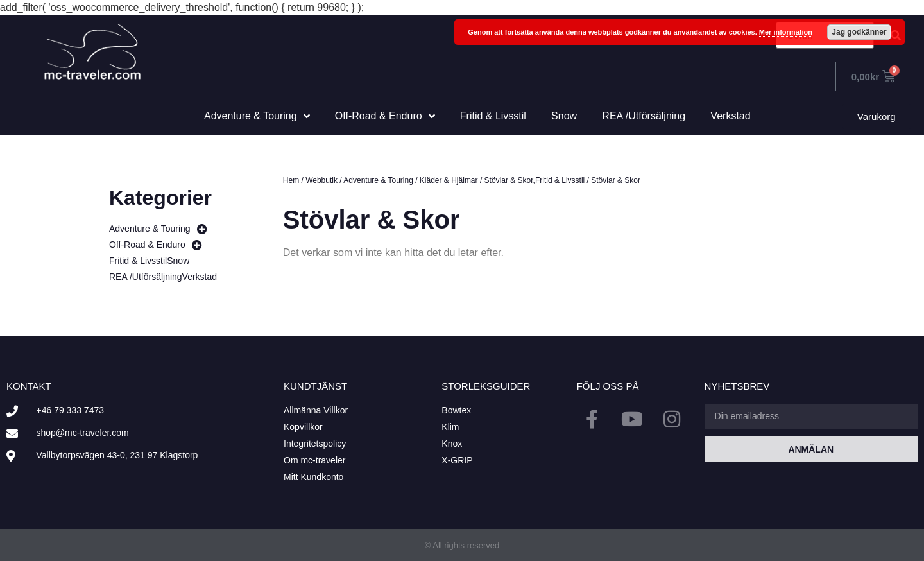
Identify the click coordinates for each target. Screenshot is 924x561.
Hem (291, 180)
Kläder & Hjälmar (449, 180)
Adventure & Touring (378, 180)
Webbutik (321, 180)
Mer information (786, 32)
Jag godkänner (859, 32)
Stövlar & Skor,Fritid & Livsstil (535, 180)
